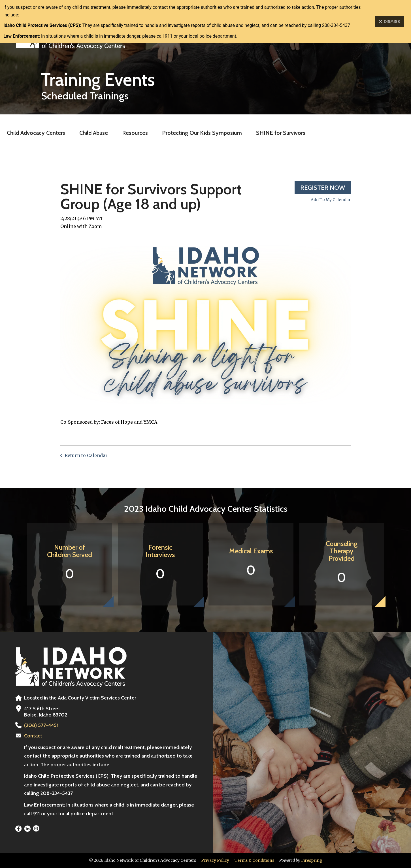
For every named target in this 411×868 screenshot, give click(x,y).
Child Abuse (94, 133)
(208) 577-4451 (41, 725)
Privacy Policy (215, 860)
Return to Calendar (86, 455)
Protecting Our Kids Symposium (202, 133)
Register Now (323, 188)
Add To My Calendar (331, 200)
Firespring (312, 860)
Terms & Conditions (254, 860)
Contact (33, 736)
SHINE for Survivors (281, 133)
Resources (135, 133)
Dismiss (389, 22)
